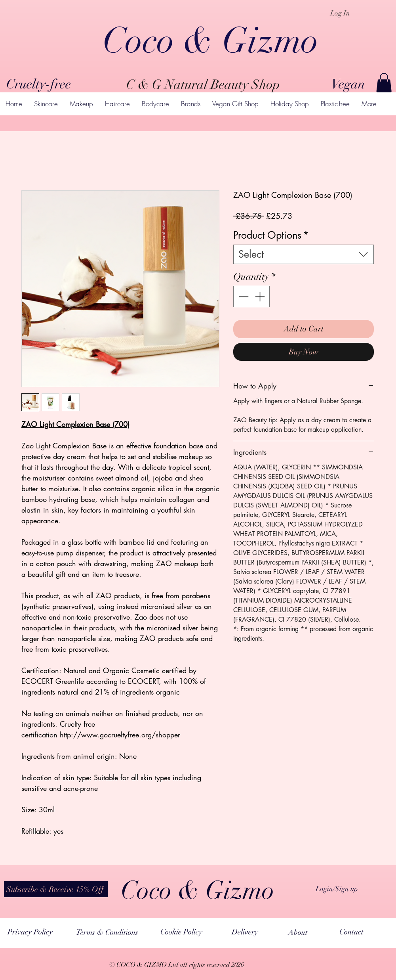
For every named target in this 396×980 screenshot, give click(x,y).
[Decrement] (243, 297)
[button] (384, 83)
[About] (298, 932)
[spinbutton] (252, 297)
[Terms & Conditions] (107, 933)
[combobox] (304, 254)
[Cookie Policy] (181, 932)
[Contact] (351, 932)
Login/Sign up (337, 889)
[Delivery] (245, 932)
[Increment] (261, 297)
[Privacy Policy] (30, 932)
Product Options (271, 235)
